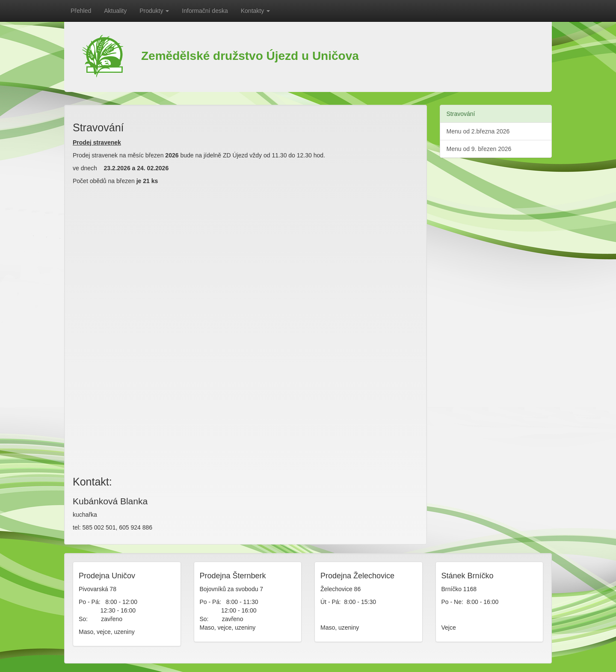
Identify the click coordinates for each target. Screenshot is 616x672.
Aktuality (115, 11)
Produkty (154, 11)
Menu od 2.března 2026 (478, 131)
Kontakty (255, 11)
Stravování (461, 114)
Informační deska (205, 11)
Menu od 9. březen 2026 (479, 149)
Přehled (81, 11)
